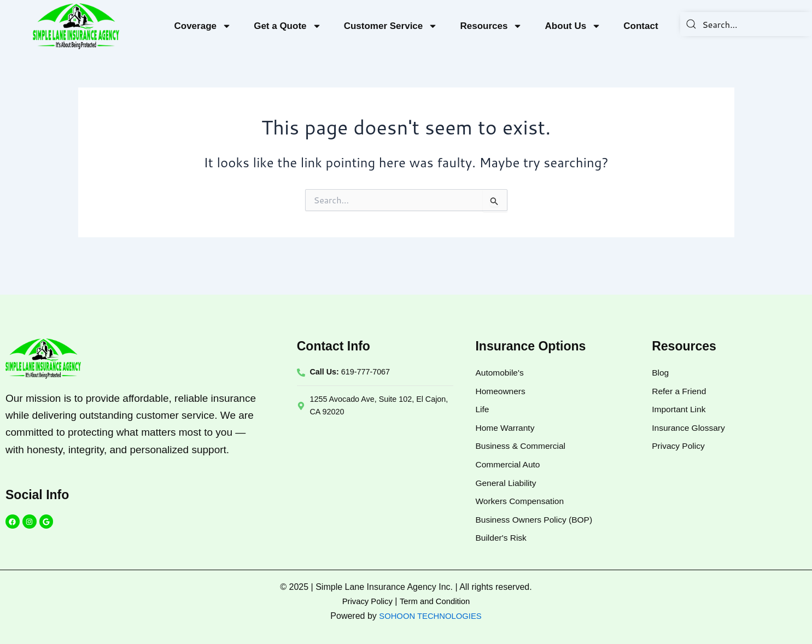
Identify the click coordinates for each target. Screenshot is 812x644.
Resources (491, 26)
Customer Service (391, 26)
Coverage (202, 26)
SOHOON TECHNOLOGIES (430, 616)
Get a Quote (287, 26)
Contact (641, 26)
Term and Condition (437, 601)
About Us (573, 26)
